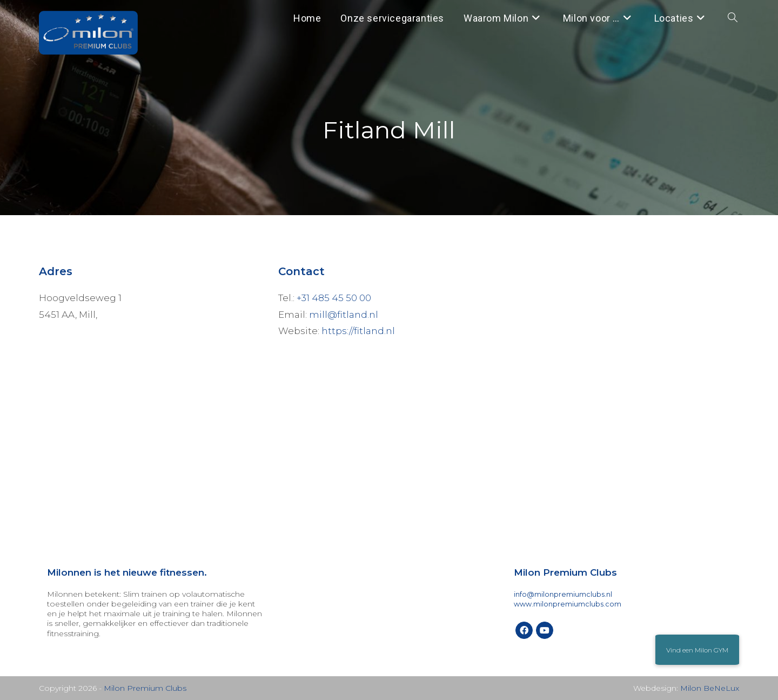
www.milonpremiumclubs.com (568, 604)
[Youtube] (545, 630)
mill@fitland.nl (344, 315)
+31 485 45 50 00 (334, 298)
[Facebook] (524, 630)
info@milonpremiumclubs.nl (563, 594)
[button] (697, 650)
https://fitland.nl (358, 331)
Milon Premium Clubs (145, 688)
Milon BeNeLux (710, 688)
